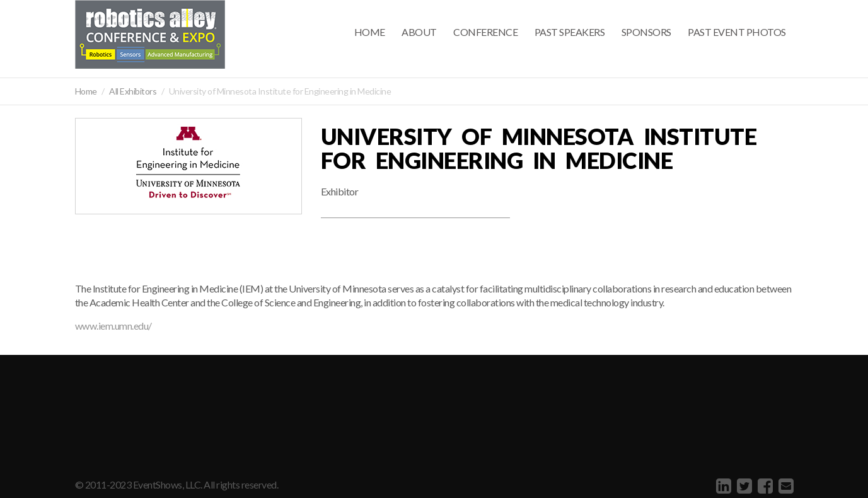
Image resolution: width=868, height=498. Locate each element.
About (419, 32)
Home (370, 32)
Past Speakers (570, 32)
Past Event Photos (737, 32)
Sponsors (646, 32)
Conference (485, 32)
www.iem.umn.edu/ (113, 326)
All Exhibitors (133, 91)
